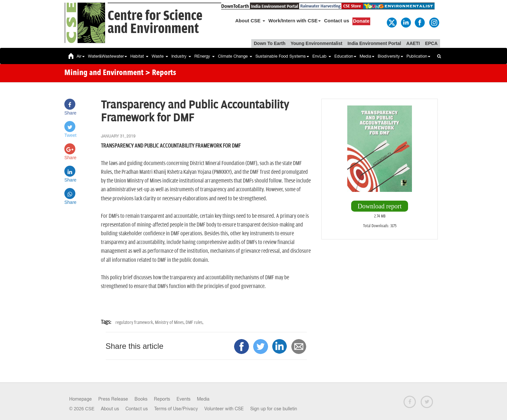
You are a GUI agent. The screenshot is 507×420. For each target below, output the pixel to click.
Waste (160, 56)
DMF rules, (194, 322)
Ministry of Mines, (170, 322)
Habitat (139, 56)
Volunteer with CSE (224, 409)
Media (367, 56)
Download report (380, 206)
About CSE (250, 21)
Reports (162, 399)
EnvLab (322, 56)
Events (183, 399)
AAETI (413, 43)
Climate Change (235, 56)
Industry (181, 56)
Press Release (113, 399)
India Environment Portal (374, 43)
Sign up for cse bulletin (274, 409)
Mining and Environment (104, 73)
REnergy (205, 56)
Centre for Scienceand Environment (155, 22)
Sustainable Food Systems (282, 56)
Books (141, 399)
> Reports (161, 73)
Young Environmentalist (317, 43)
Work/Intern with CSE (295, 21)
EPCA (431, 43)
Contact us (337, 21)
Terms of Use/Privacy (176, 409)
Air (81, 56)
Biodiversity (390, 56)
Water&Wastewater (108, 56)
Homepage (81, 399)
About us (110, 409)
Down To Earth (270, 43)
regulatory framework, (135, 322)
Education (345, 56)
